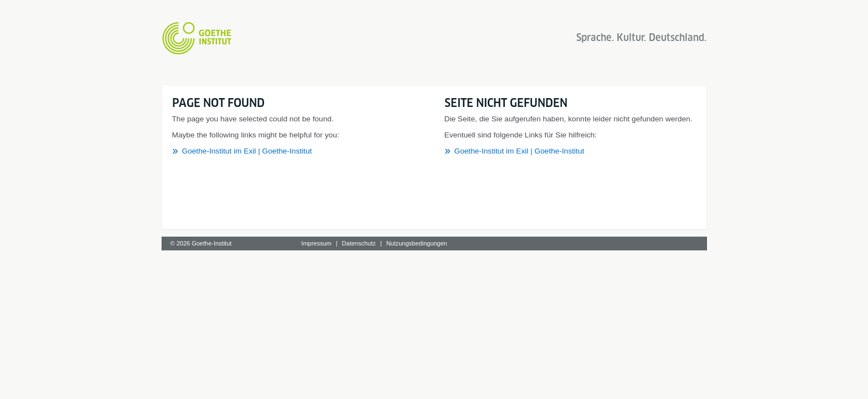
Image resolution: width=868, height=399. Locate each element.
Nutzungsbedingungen (417, 243)
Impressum (316, 243)
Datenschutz (359, 243)
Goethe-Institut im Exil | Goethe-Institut (247, 151)
